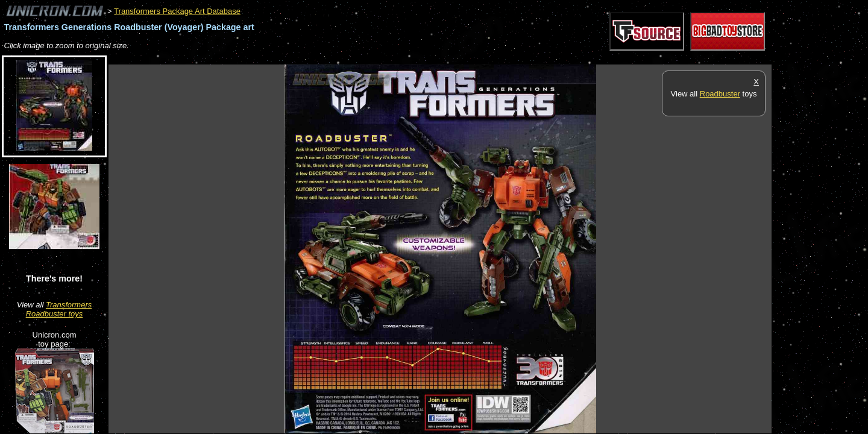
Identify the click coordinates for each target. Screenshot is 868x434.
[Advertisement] (328, 58)
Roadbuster (720, 94)
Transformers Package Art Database (177, 11)
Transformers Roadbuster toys (59, 309)
